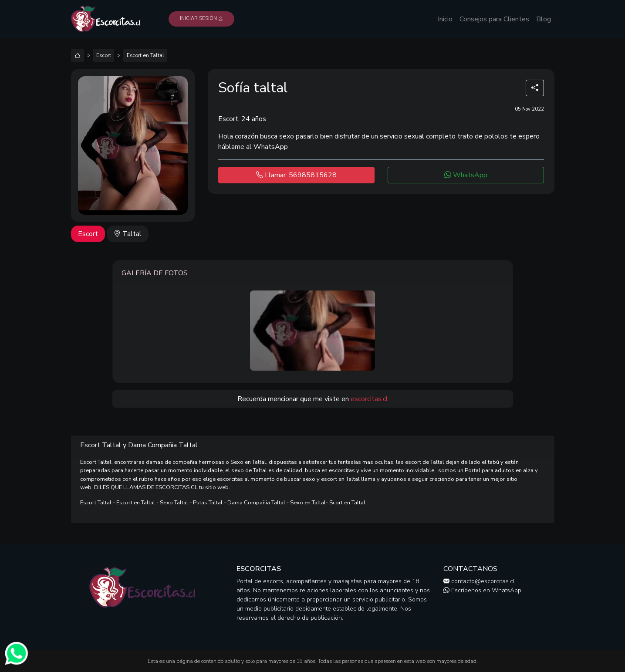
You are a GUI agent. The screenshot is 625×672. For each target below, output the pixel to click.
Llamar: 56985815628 (296, 175)
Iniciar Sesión (201, 19)
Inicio (445, 19)
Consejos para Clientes (494, 19)
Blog (544, 19)
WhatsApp (466, 175)
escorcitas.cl (369, 399)
